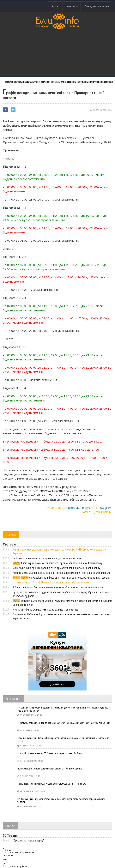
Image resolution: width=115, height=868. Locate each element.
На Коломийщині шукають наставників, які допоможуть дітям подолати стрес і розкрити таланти (61, 801)
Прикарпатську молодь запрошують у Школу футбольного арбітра (50, 769)
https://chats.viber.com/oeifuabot (25, 495)
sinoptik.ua (21, 866)
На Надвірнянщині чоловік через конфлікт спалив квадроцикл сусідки (61, 578)
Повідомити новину (97, 6)
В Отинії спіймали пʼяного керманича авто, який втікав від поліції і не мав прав (58, 587)
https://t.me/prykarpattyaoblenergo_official (82, 142)
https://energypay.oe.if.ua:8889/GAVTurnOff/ (33, 491)
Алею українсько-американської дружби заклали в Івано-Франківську (57, 563)
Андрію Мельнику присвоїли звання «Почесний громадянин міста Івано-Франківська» (62, 573)
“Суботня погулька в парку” (28, 841)
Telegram (87, 508)
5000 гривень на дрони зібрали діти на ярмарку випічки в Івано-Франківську (56, 568)
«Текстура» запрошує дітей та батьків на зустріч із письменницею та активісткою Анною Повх (64, 723)
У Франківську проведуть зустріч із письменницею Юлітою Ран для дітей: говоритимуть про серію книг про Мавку (63, 709)
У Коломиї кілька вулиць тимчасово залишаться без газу (45, 610)
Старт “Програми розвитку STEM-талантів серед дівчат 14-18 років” (51, 753)
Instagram (105, 508)
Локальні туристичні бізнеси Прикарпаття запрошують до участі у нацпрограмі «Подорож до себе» (63, 740)
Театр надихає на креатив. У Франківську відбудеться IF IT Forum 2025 (53, 784)
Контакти (73, 6)
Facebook (72, 508)
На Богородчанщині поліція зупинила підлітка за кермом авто (48, 558)
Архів (56, 6)
